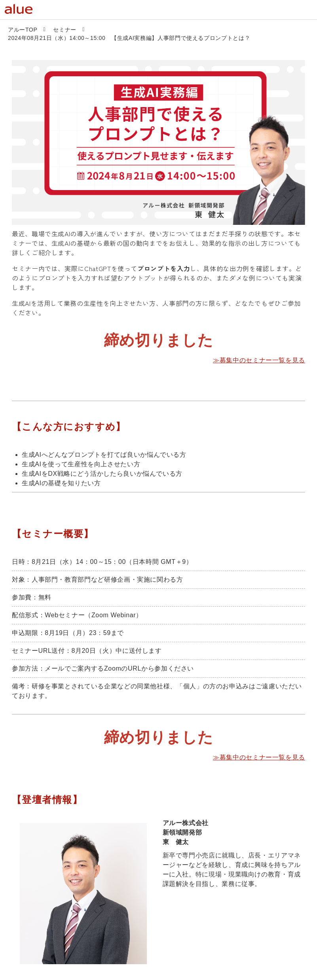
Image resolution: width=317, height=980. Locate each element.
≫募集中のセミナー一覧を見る (259, 360)
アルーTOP (23, 30)
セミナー (65, 30)
